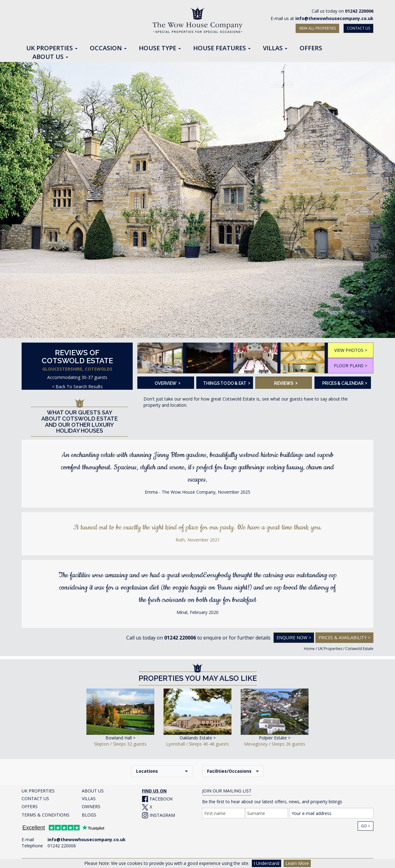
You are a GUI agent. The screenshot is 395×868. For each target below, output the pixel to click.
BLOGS (89, 815)
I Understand (266, 863)
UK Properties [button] (52, 48)
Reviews (286, 383)
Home (309, 649)
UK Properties (330, 649)
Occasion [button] (108, 48)
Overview (167, 383)
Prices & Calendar (345, 383)
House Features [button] (222, 48)
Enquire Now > (294, 638)
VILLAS (89, 798)
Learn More (297, 863)
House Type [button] (160, 48)
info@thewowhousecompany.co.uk (334, 18)
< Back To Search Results (77, 387)
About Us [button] (50, 57)
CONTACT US (358, 28)
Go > (366, 826)
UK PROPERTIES (38, 791)
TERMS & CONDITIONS (46, 815)
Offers (311, 48)
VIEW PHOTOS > (351, 350)
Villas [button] (275, 48)
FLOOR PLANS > (351, 366)
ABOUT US (93, 791)
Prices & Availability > (344, 638)
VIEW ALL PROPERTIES (317, 28)
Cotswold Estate (359, 649)
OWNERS (91, 806)
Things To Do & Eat (226, 383)
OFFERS (30, 806)
